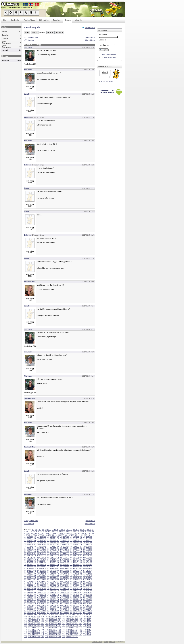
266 (38, 550)
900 (51, 605)
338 (68, 555)
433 (35, 565)
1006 (61, 614)
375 (51, 559)
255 (71, 548)
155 (87, 539)
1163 (47, 633)
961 (45, 611)
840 (61, 600)
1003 (48, 614)
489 (81, 568)
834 (41, 600)
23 (76, 530)
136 (25, 539)
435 (41, 565)
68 (41, 533)
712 (55, 589)
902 (58, 605)
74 (55, 533)
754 (55, 592)
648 (51, 583)
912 (91, 605)
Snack (27, 33)
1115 (47, 627)
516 (32, 572)
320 (78, 554)
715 (64, 589)
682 (25, 587)
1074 (76, 622)
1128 (34, 629)
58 (88, 531)
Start (5, 20)
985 (55, 613)
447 (81, 565)
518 (38, 572)
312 (51, 554)
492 (91, 568)
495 (32, 570)
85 (81, 533)
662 (28, 585)
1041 (72, 618)
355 (55, 557)
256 (74, 548)
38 (41, 531)
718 (74, 589)
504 (61, 570)
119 (38, 537)
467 (78, 566)
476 (38, 568)
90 (93, 533)
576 (91, 576)
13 (53, 530)
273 (61, 550)
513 (91, 570)
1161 (38, 633)
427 (84, 563)
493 (25, 570)
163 (45, 541)
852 (32, 602)
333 (51, 555)
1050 (42, 620)
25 (81, 530)
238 (84, 546)
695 (68, 587)
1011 (82, 614)
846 (81, 600)
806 (87, 596)
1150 (59, 631)
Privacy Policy (97, 642)
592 (74, 578)
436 (45, 565)
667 (45, 585)
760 (74, 592)
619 (25, 581)
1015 (30, 616)
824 (78, 598)
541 (45, 574)
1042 (76, 618)
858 (51, 602)
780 (71, 594)
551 (78, 574)
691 (55, 587)
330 (41, 555)
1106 (76, 626)
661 (25, 585)
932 (87, 607)
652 (64, 583)
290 (48, 552)
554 (87, 574)
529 (74, 572)
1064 (34, 622)
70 (46, 533)
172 (74, 541)
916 (35, 607)
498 (41, 570)
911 (87, 605)
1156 (85, 631)
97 (39, 535)
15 (57, 530)
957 (32, 611)
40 (46, 531)
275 (68, 550)
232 (64, 546)
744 (91, 590)
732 (51, 590)
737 (68, 590)
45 (57, 531)
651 (61, 583)
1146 (42, 631)
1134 (59, 629)
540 (41, 574)
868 (84, 602)
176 (87, 541)
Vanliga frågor (29, 20)
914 (28, 607)
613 (74, 579)
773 (48, 594)
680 (87, 585)
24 (78, 530)
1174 (25, 635)
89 (90, 533)
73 (53, 533)
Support (34, 33)
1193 (38, 637)
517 (35, 572)
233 (68, 546)
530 (78, 572)
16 (60, 530)
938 (38, 609)
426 (81, 563)
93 (29, 535)
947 (68, 609)
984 (51, 613)
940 (45, 609)
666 (41, 585)
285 (32, 552)
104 (59, 535)
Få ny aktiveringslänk (108, 57)
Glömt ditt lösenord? (108, 55)
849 (91, 600)
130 (74, 537)
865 (74, 602)
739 (74, 590)
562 (45, 576)
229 (55, 546)
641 (28, 583)
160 (35, 541)
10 (46, 530)
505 (64, 570)
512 (87, 570)
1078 (25, 624)
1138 (76, 629)
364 (84, 557)
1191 (30, 637)
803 (78, 596)
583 (45, 578)
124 (55, 537)
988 (64, 613)
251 (58, 548)
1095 (30, 626)
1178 (42, 635)
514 (25, 572)
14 (55, 530)
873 (32, 603)
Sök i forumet (90, 28)
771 (41, 594)
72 (50, 533)
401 (68, 561)
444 (71, 565)
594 (81, 578)
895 (35, 605)
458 (48, 566)
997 (25, 614)
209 (58, 544)
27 (85, 530)
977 (28, 613)
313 (55, 554)
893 (28, 605)
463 (64, 566)
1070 (59, 622)
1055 (63, 620)
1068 (51, 622)
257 (78, 548)
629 (58, 581)
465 (71, 566)
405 (81, 561)
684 (32, 587)
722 (87, 589)
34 (32, 531)
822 (71, 598)
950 (78, 609)
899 (48, 605)
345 (91, 555)
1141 (89, 629)
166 (55, 541)
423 (71, 563)
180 (32, 543)
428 (87, 563)
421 (64, 563)
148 (64, 539)
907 (74, 605)
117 (32, 537)
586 (55, 578)
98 (41, 535)
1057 (72, 620)
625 (45, 581)
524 (58, 572)
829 (25, 600)
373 (45, 559)
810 (32, 598)
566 (58, 576)
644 (38, 583)
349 (35, 557)
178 (25, 543)
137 (28, 539)
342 (81, 555)
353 (48, 557)
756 (61, 592)
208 (55, 544)
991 (74, 613)
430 (25, 565)
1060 (85, 620)
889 (84, 603)
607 (55, 579)
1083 (47, 624)
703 (25, 589)
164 (48, 541)
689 (48, 587)
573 (81, 576)
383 (78, 559)
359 (68, 557)
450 (91, 565)
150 (71, 539)
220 (25, 546)
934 (25, 609)
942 (51, 609)
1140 (85, 629)
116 (28, 537)
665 (38, 585)
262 (25, 550)
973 (84, 611)
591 (71, 578)
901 (55, 605)
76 (60, 533)
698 (78, 587)
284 (28, 552)
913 (25, 607)
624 (41, 581)
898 (45, 605)
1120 (68, 627)
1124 (85, 627)
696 (71, 587)
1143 (30, 631)
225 (41, 546)
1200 (68, 637)
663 (32, 585)
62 (27, 533)
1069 (55, 622)
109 (76, 535)
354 (51, 557)
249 (51, 548)
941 (48, 609)
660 (91, 583)
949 (74, 609)
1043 (80, 618)
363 (81, 557)
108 (72, 535)
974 (87, 611)
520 (45, 572)
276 (71, 550)
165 (51, 541)
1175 (30, 635)
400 (64, 561)
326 (28, 555)
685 (35, 587)
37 (39, 531)
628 (55, 581)
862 (64, 602)
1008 (69, 614)
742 (84, 590)
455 (38, 566)
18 (64, 530)
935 (28, 609)
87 (86, 533)
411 (32, 563)
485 (68, 568)
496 (35, 570)
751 (45, 592)
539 (38, 574)
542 (48, 574)
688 (45, 587)
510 (81, 570)
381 (71, 559)
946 (64, 609)
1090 (76, 624)
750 (41, 592)
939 (41, 609)
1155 (80, 631)
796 (55, 596)
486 (71, 568)
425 (78, 563)
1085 (55, 624)
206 (48, 544)
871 (25, 603)
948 (71, 609)
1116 (51, 627)
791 (38, 596)
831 (32, 600)
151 (74, 539)
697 (74, 587)
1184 (68, 635)
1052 (51, 620)
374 (48, 559)
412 (35, 563)
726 (32, 590)
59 (90, 531)
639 (91, 581)
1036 (51, 618)
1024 (68, 616)
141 (41, 539)
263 (28, 550)
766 (25, 594)
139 (35, 539)
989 (68, 613)
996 (91, 613)
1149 (55, 631)
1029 (89, 616)
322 (84, 554)
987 (61, 613)
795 (51, 596)
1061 (89, 620)
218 (87, 544)
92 (27, 535)
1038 (59, 618)
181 (35, 543)
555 (91, 574)
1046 (25, 620)
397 (55, 561)
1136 (68, 629)
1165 (55, 633)
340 (74, 555)
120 (41, 537)
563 (48, 576)
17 (62, 530)
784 (84, 594)
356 (58, 557)
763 (84, 592)
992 (78, 613)
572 (78, 576)
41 (48, 531)
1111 (30, 627)
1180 (51, 635)
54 (79, 531)
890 (87, 603)
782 (78, 594)
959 (38, 611)
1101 (55, 626)
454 (35, 566)
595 (84, 578)
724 (25, 590)
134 (87, 537)
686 (38, 587)
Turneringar (59, 33)
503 (58, 570)
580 (35, 578)
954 (91, 609)
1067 (47, 622)
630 (61, 581)
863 (68, 602)
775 (55, 594)
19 (67, 530)
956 (28, 611)
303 (91, 552)
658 (84, 583)
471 (91, 566)
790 (35, 596)
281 (87, 550)
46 (60, 531)
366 (91, 557)
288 (41, 552)
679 (84, 585)
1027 (80, 616)
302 (87, 552)
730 (45, 590)
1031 (30, 618)
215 (78, 544)
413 (38, 563)
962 (48, 611)
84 (79, 533)
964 (55, 611)
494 (28, 570)
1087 (63, 624)
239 (87, 546)
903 (61, 605)
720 (81, 589)
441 (61, 565)
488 (78, 568)
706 (35, 589)
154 (84, 539)
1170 (76, 633)
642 (32, 583)
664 (35, 585)
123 (51, 537)
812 (38, 598)
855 (41, 602)
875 (38, 603)
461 (58, 566)
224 (38, 546)
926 (68, 607)
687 (41, 587)
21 (71, 530)
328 (35, 555)
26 (83, 530)
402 (71, 561)
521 (48, 572)
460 (55, 566)
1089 (72, 624)
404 (78, 561)
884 (68, 603)
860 (58, 602)
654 (71, 583)
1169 (72, 633)
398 (58, 561)
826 (84, 598)
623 (38, 581)
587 (58, 578)
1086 (59, 624)
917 (38, 607)
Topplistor (57, 20)
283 (25, 552)
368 (28, 559)
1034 (42, 618)
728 (38, 590)
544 (55, 574)
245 (38, 548)
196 (84, 543)
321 (81, 554)
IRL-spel (50, 33)
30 (92, 530)
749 (38, 592)
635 (78, 581)
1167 (63, 633)
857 (48, 602)
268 (45, 550)
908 (78, 605)
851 (28, 602)
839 (58, 600)
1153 (72, 631)
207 (51, 544)
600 (32, 579)
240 (91, 546)
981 (41, 613)
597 (91, 578)
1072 (68, 622)
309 (41, 554)
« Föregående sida (31, 37)
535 (25, 574)
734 (58, 590)
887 (78, 603)
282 (91, 550)
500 (48, 570)
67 (39, 533)
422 (68, 563)
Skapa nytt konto (107, 81)
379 (64, 559)
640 (25, 583)
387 (91, 559)
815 (48, 598)
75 (57, 533)
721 (84, 589)
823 (74, 598)
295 (64, 552)
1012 (86, 614)
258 (81, 548)
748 (35, 592)
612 (71, 579)
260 (87, 548)
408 (91, 561)
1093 (89, 624)
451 (25, 566)
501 (51, 570)
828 (91, 598)
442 (64, 565)
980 (38, 613)
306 (32, 554)
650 (58, 583)
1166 (59, 633)
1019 (47, 616)
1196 (51, 637)
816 (51, 598)
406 (84, 561)
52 (74, 531)
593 (78, 578)
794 (48, 596)
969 (71, 611)
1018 (42, 616)
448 (84, 565)
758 (68, 592)
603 (41, 579)
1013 (90, 614)
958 (35, 611)
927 (71, 607)
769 (35, 594)
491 (87, 568)
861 (61, 602)
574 (84, 576)
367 (25, 559)
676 (74, 585)
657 (81, 583)
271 (55, 550)
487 (74, 568)
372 (41, 559)
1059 (80, 620)
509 (78, 570)
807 (91, 596)
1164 (51, 633)
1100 (51, 626)
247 (45, 548)
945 (61, 609)
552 (81, 574)
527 (68, 572)
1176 (34, 635)
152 (78, 539)
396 (51, 561)
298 (74, 552)
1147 (47, 631)
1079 (30, 624)
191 (68, 543)
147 (61, 539)
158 (28, 541)
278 (78, 550)
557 (28, 576)
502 (55, 570)
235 (74, 546)
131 (78, 537)
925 (64, 607)
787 (25, 596)
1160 (34, 633)
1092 (85, 624)
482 (58, 568)
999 (32, 614)
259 (84, 548)
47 (62, 531)
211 (64, 544)
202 (35, 544)
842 (68, 600)
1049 (38, 620)
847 (84, 600)
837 (51, 600)
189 (61, 543)
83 (76, 533)
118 (35, 537)
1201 (72, 637)
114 (92, 535)
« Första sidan (29, 40)
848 (87, 600)
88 (88, 533)
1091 (80, 624)
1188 (85, 635)
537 (32, 574)
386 (87, 559)
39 (43, 531)
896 (38, 605)
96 (36, 535)
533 (87, 572)
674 (68, 585)
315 (61, 554)
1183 (63, 635)
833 (38, 600)
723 (91, 589)
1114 (42, 627)
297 (71, 552)
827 (87, 598)
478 (45, 568)
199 (25, 544)
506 (68, 570)
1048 (34, 620)
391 (35, 561)
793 (45, 596)
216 (81, 544)
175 (84, 541)
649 (55, 583)
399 (61, 561)
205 (45, 544)
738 (71, 590)
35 (34, 531)
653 (68, 583)
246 (41, 548)
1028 (85, 616)
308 (38, 554)
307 (35, 554)
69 (43, 533)
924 (61, 607)
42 (50, 531)
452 (28, 566)
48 (64, 531)
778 (64, 594)
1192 (34, 637)
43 (53, 531)
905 (68, 605)
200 (28, 544)
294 (61, 552)
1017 (38, 616)
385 (84, 559)
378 (61, 559)
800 (68, 596)
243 (32, 548)
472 (25, 568)
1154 (76, 631)
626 (48, 581)
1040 (68, 618)
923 (58, 607)
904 (64, 605)
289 (45, 552)
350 (38, 557)
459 (51, 566)
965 (58, 611)
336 (61, 555)
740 (78, 590)
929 (78, 607)
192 (71, 543)
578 (28, 578)
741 (81, 590)
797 (58, 596)
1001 (40, 614)
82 (74, 533)
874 (35, 603)
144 (51, 539)
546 (61, 574)
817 (55, 598)
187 (55, 543)
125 (58, 537)
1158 (25, 633)
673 (64, 585)
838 (55, 600)
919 (45, 607)
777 (61, 594)
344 (87, 555)
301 (84, 552)
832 (35, 600)
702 (91, 587)
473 (28, 568)
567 (61, 576)
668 (48, 585)
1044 (85, 618)
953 (87, 609)
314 (58, 554)
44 (55, 531)
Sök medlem (44, 20)
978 (32, 613)
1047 (30, 620)
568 (64, 576)
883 (64, 603)
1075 (80, 622)
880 (55, 603)
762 (81, 592)
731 (48, 590)
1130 (42, 629)
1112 (34, 627)
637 (84, 581)
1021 (55, 616)
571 (74, 576)
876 (41, 603)
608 (58, 579)
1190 (25, 637)
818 (58, 598)
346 (25, 557)
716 (68, 589)
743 (87, 590)
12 (50, 530)
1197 (55, 637)
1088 (68, 624)
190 (64, 543)
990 (71, 613)
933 (91, 607)
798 (61, 596)
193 (74, 543)
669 (51, 585)
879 (51, 603)
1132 (51, 629)
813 (41, 598)
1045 (89, 618)
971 (78, 611)
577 (25, 578)
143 (48, 539)
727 (35, 590)
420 (61, 563)
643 (35, 583)
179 (28, 543)
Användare (103, 35)
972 (81, 611)
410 (28, 563)
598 (25, 579)
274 (64, 550)
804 (81, 596)
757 (64, 592)
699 (81, 587)
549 (71, 574)
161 (38, 541)
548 (68, 574)
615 (81, 579)
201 (32, 544)
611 (68, 579)
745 (25, 592)
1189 (89, 635)
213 (71, 544)
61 (25, 533)
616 (84, 579)
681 (91, 585)
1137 (72, 629)
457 (45, 566)
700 (84, 587)
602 (38, 579)
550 (74, 574)
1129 (38, 629)
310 (45, 554)
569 (68, 576)
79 (67, 533)
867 (81, 602)
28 (88, 530)
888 (81, 603)
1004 (52, 614)
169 (64, 541)
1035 (47, 618)
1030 (25, 618)
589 (64, 578)
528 (71, 572)
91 (25, 535)
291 (51, 552)
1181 (55, 635)
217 (84, 544)
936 (32, 609)
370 (35, 559)
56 (83, 531)
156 (91, 539)
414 (41, 563)
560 (38, 576)
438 (51, 565)
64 (32, 533)
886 (74, 603)
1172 (85, 633)
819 (61, 598)
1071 (63, 622)
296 (68, 552)
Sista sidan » (90, 40)
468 (81, 566)
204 (41, 544)
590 (68, 578)
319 (74, 554)
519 (41, 572)
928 (74, 607)
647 (48, 583)
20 (69, 530)
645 (41, 583)
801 (71, 596)
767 (28, 594)
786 (91, 594)
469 (84, 566)
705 (32, 589)
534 (91, 572)
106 (66, 535)
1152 (68, 631)
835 (45, 600)
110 (79, 535)
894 (32, 605)
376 (55, 559)
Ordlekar (42, 33)
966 (61, 611)
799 (64, 596)
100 (46, 535)
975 (91, 611)
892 (25, 605)
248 (48, 548)
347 (28, 557)
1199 (63, 637)
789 (32, 596)
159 (32, 541)
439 (55, 565)
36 (36, 531)
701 (87, 587)
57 (86, 531)
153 (81, 539)
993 (81, 613)
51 (71, 531)
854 (38, 602)
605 (48, 579)
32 (27, 531)
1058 (76, 620)
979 (35, 613)
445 (74, 565)
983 (48, 613)
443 (68, 565)
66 (36, 533)
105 (63, 535)
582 (41, 578)
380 (68, 559)
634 (74, 581)
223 (35, 546)
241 (25, 548)
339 (71, 555)
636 (81, 581)
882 (61, 603)
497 (38, 570)
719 (78, 589)
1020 (51, 616)
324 (91, 554)
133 (84, 537)
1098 (42, 626)
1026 (76, 616)
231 (61, 546)
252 (61, 548)
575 (87, 576)
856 (45, 602)
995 (87, 613)
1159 (30, 633)
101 (49, 535)
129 (71, 537)
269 (48, 550)
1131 (47, 629)
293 (58, 552)
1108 (85, 626)
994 (84, 613)
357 (61, 557)
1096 (34, 626)
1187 (80, 635)
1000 (35, 614)
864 (71, 602)
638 (87, 581)
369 (32, 559)
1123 (80, 627)
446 (78, 565)
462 (61, 566)
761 (78, 592)
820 (64, 598)
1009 (73, 614)
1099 (47, 626)
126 (61, 537)
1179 (47, 635)
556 (25, 576)
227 (48, 546)
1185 (72, 635)
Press (106, 642)
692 (58, 587)
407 (87, 561)
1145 (38, 631)
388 (25, 561)
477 (41, 568)
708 (41, 589)
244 (35, 548)
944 (58, 609)
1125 (89, 627)
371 (38, 559)
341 (78, 555)
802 (74, 596)
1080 (34, 624)
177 (91, 541)
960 (41, 611)
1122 (76, 627)
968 (68, 611)
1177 (38, 635)
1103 (63, 626)
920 (48, 607)
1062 (25, 622)
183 (41, 543)
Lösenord (103, 40)
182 (38, 543)
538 (35, 574)
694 (64, 587)
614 (78, 579)
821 (68, 598)
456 (41, 566)
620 (28, 581)
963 (51, 611)
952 (84, 609)
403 (74, 561)
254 (68, 548)
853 (35, 602)
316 (64, 554)
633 (71, 581)
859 (55, 602)
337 (64, 555)
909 (81, 605)
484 (64, 568)
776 (58, 594)
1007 (65, 614)
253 (64, 548)
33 (29, 531)
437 (48, 565)
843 (71, 600)
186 (51, 543)
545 (58, 574)
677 (78, 585)
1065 (38, 622)
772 (45, 594)
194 (78, 543)
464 (68, 566)
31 (25, 531)
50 (69, 531)
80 (69, 533)
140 (38, 539)
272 (58, 550)
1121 (72, 627)
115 (25, 537)
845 (78, 600)
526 (64, 572)
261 (91, 548)
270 (51, 550)
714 (61, 589)
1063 (30, 622)
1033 (38, 618)
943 (55, 609)
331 (45, 555)
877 (45, 603)
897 (41, 605)
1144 (34, 631)
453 (32, 566)
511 (84, 570)
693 (61, 587)
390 (32, 561)
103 (56, 535)
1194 (42, 637)
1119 (63, 627)
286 (35, 552)
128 (68, 537)
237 (81, 546)
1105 (72, 626)
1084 (51, 624)
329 (38, 555)
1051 (47, 620)
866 (78, 602)
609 (61, 579)
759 (71, 592)
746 (28, 592)
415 (45, 563)
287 (38, 552)
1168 (68, 633)
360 (71, 557)
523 (55, 572)
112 (86, 535)
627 (51, 581)
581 (38, 578)
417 (51, 563)
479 (48, 568)
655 (74, 583)
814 (45, 598)
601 (35, 579)
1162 (42, 633)
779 (68, 594)
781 (74, 594)
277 (74, 550)
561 (41, 576)
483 (61, 568)
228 (51, 546)
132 (81, 537)
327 (32, 555)
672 (61, 585)
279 (81, 550)
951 (81, 609)
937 (35, 609)
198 (91, 543)
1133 (55, 629)
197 (87, 543)
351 (41, 557)
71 (48, 533)
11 (48, 530)
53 (76, 531)
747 (32, 592)
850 (25, 602)
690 (51, 587)
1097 (38, 626)
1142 (25, 631)
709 (45, 589)
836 (48, 600)
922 (55, 607)
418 (55, 563)
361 (74, 557)
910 (84, 605)
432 (32, 565)
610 (64, 579)
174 (81, 541)
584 (48, 578)
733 (55, 590)
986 (58, 613)
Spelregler (15, 20)
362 (78, 557)
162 (41, 541)
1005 (56, 614)
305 (28, 554)
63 (29, 533)
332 (48, 555)
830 (28, 600)
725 (28, 590)
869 (87, 602)
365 (87, 557)
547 (64, 574)
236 (78, 546)
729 (41, 590)
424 (74, 563)
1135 (63, 629)
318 (71, 554)
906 (71, 605)
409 (25, 563)
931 (84, 607)
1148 (51, 631)
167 (58, 541)
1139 (80, 629)
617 (87, 579)
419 (58, 563)
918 (41, 607)
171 (71, 541)
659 (87, 583)
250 (55, 548)
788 (28, 596)
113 (89, 535)
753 (51, 592)
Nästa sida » (90, 37)
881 (58, 603)
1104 (68, 626)
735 (61, 590)
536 (28, 574)
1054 (59, 620)
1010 (78, 614)
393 (41, 561)
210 (61, 544)
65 (34, 533)
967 (64, 611)
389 (28, 561)
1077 (89, 622)
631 (64, 581)
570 (71, 576)
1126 (25, 629)
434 (38, 565)
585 (51, 578)
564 (51, 576)
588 (61, 578)
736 (64, 590)
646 (45, 583)
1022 (59, 616)
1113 (38, 627)
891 (91, 603)
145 (55, 539)
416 (48, 563)
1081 (38, 624)
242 (28, 548)
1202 (76, 637)
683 (28, 587)
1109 (89, 626)
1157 (89, 631)
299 (78, 552)
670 (55, 585)
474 (32, 568)
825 (81, 598)
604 (45, 579)
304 (25, 554)
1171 (80, 633)
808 (25, 598)
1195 (47, 637)
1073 (72, 622)
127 (64, 537)
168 (61, 541)
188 (58, 543)
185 (48, 543)
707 (38, 589)
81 (71, 533)
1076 (85, 622)
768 (32, 594)
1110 (25, 627)
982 (45, 613)
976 (25, 613)
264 (32, 550)
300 (81, 552)
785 (87, 594)
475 (35, 568)
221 (28, 546)
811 (35, 598)
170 (68, 541)
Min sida (78, 20)
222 (32, 546)
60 (93, 531)
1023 (63, 616)
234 (71, 546)
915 (32, 607)
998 (28, 614)
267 (41, 550)
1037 (55, 618)
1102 (59, 626)
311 (48, 554)
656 (78, 583)
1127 (30, 629)
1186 (76, 635)
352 (45, 557)
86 (83, 533)
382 (74, 559)
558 (32, 576)
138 (32, 539)
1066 (42, 622)
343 (84, 555)
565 (55, 576)
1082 (42, 624)
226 (45, 546)
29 (90, 530)
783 (81, 594)
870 (91, 602)
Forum (68, 20)
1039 (63, 618)
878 (48, 603)
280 (84, 550)
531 (81, 572)
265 (35, 550)
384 (81, 559)
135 (91, 537)
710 (48, 589)
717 (71, 589)
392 (38, 561)
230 (58, 546)
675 (71, 585)
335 (58, 555)
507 (71, 570)
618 (91, 579)
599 (28, 579)
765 (91, 592)
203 (38, 544)
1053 (55, 620)
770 (38, 594)
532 (84, 572)
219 (91, 544)
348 (32, 557)
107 (69, 535)
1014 (25, 616)
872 (28, 603)
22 (74, 530)
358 (64, 557)
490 (84, 568)
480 (51, 568)
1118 (59, 627)
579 (32, 578)
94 (32, 535)
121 (45, 537)
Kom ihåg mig (104, 45)
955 (25, 611)
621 (32, 581)
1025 (72, 616)
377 (58, 559)
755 (58, 592)
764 (87, 592)
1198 (59, 637)
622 (35, 581)
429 (91, 563)
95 (34, 535)
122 (48, 537)
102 (53, 535)
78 (64, 533)
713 (58, 589)
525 (61, 572)
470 (87, 566)
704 (28, 589)
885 (71, 603)
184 (45, 543)
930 (81, 607)
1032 (34, 618)
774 (51, 594)
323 (87, 554)
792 (41, 596)
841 (64, 600)
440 (58, 565)
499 (45, 570)
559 (35, 576)
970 (74, 611)
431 (28, 565)
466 (74, 566)
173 (78, 541)
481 (55, 568)
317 (68, 554)
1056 (68, 620)
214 (74, 544)
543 (51, 574)
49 (67, 531)
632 (68, 581)
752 (48, 592)
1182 (59, 635)
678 (81, 585)
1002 (44, 614)
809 (28, 598)
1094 (25, 626)
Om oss (112, 642)
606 (51, 579)
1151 (63, 631)
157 (25, 541)
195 (81, 543)
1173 (89, 633)
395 (48, 561)
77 (62, 533)
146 (58, 539)
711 (51, 589)
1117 (55, 627)
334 (55, 555)
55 (81, 531)
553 (84, 574)
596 (87, 578)
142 (45, 539)
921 (51, 607)
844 (74, 600)
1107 (80, 626)
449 (87, 565)
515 (28, 572)
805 (84, 596)
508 (74, 570)
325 (25, 555)
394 (45, 561)
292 (55, 552)
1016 (34, 616)
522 (51, 572)
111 (82, 535)
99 (43, 535)
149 (68, 539)
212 (68, 544)
